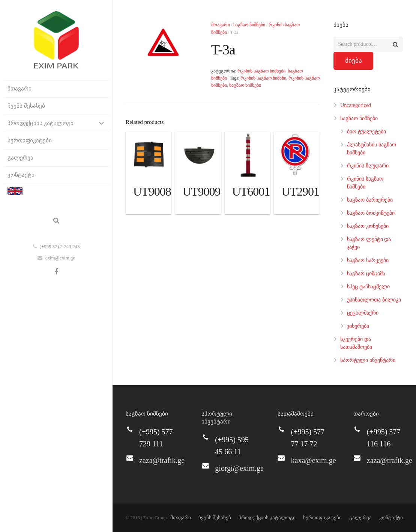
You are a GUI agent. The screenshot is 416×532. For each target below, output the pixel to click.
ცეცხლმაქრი (363, 313)
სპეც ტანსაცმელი (368, 287)
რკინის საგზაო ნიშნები (261, 71)
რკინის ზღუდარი (368, 166)
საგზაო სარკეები (368, 260)
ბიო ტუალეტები (366, 132)
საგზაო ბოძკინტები (371, 213)
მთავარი (221, 25)
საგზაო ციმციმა (366, 274)
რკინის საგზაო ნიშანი (263, 78)
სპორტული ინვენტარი (368, 360)
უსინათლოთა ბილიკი (374, 300)
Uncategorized (356, 105)
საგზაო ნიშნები (249, 25)
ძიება (354, 61)
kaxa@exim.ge (314, 460)
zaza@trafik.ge (162, 460)
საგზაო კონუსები (368, 226)
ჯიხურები (358, 326)
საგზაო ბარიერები (370, 200)
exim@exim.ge (60, 258)
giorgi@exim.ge (239, 468)
